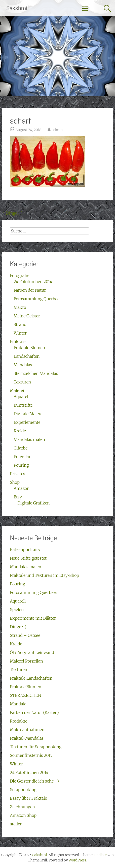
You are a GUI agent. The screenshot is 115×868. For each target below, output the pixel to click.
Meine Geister (27, 316)
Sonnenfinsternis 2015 (31, 755)
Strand (20, 324)
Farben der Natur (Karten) (34, 712)
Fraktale (18, 342)
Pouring (21, 465)
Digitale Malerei (29, 414)
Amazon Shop (23, 815)
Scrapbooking (23, 790)
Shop (15, 482)
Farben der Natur (30, 290)
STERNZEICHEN (25, 695)
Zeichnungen (22, 807)
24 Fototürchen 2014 (33, 282)
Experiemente (27, 422)
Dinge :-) (12, 213)
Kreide (20, 431)
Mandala (18, 704)
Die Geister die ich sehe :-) (34, 781)
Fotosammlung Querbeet (37, 299)
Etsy (18, 497)
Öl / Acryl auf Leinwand (32, 652)
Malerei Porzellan (26, 661)
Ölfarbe (21, 448)
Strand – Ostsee (25, 635)
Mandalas (23, 365)
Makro (20, 307)
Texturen (22, 382)
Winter (20, 333)
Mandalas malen (29, 439)
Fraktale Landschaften (31, 678)
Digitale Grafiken (33, 503)
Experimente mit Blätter (33, 618)
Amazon (22, 488)
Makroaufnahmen (27, 730)
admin (57, 130)
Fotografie (20, 276)
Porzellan (23, 457)
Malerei (17, 391)
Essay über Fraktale (28, 798)
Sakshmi (17, 8)
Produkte (18, 721)
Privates (17, 474)
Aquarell (22, 397)
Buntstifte (23, 405)
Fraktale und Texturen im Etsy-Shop (44, 575)
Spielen (17, 610)
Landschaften (27, 356)
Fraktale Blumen (29, 348)
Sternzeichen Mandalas (36, 373)
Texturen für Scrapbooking (36, 747)
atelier (16, 824)
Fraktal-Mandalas (27, 738)
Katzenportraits (25, 550)
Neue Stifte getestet (28, 558)
